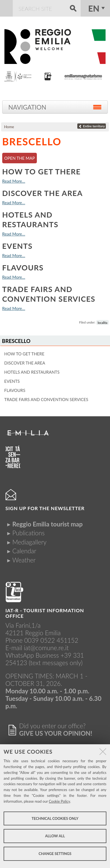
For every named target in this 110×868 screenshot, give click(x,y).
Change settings (55, 854)
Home (9, 127)
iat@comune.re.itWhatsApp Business (37, 652)
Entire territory (92, 126)
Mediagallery (30, 542)
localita (102, 322)
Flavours (23, 268)
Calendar (24, 551)
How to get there (41, 171)
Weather (24, 560)
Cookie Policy (59, 801)
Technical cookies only (55, 818)
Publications (29, 533)
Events (17, 246)
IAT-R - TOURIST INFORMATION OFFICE (45, 613)
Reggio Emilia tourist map (48, 524)
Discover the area (43, 193)
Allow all (55, 836)
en (94, 8)
